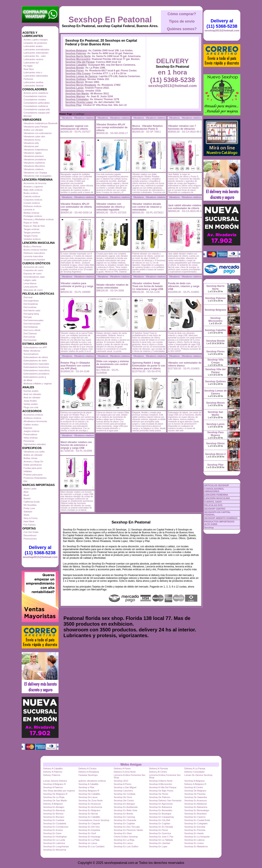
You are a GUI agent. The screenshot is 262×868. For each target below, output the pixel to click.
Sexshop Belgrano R (89, 791)
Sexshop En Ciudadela (55, 823)
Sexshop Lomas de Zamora (81, 76)
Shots (26, 515)
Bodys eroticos (31, 193)
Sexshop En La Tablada (161, 840)
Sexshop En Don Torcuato (127, 827)
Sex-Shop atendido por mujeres (59, 791)
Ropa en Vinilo (31, 223)
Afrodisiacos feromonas (35, 421)
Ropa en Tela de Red (34, 226)
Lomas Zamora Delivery (55, 781)
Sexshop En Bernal (88, 814)
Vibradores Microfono (34, 166)
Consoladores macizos (35, 96)
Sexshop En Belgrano (89, 810)
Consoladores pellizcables (37, 103)
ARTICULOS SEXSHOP (217, 485)
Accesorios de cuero (34, 267)
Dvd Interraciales (32, 324)
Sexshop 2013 (121, 781)
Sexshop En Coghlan (124, 823)
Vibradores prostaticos (35, 159)
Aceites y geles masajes (36, 40)
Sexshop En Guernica (160, 833)
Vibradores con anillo (34, 452)
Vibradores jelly (31, 143)
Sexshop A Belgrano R (54, 784)
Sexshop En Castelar (54, 820)
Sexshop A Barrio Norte (161, 781)
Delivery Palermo (52, 775)
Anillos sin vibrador (33, 455)
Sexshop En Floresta (195, 830)
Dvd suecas (29, 337)
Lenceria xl (29, 210)
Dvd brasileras (31, 304)
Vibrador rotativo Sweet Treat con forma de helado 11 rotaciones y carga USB (148, 286)
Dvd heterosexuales (33, 320)
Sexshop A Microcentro (161, 784)
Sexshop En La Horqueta (197, 837)
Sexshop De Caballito (89, 794)
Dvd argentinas (31, 301)
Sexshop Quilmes (76, 79)
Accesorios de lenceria (35, 183)
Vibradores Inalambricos (36, 150)
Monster (28, 116)
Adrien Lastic (30, 489)
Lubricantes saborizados (36, 76)
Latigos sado (30, 280)
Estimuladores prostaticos (36, 374)
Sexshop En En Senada (161, 827)
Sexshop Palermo (76, 53)
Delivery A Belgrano (53, 804)
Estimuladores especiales (36, 364)
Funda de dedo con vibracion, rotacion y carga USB (184, 286)
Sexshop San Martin (77, 94)
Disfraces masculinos (34, 253)
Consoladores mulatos (35, 100)
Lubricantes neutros (33, 59)
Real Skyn (29, 69)
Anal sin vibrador (32, 397)
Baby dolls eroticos (33, 190)
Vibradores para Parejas (36, 127)
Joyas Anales (30, 401)
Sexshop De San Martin (55, 800)
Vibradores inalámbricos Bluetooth (41, 123)
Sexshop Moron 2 (215, 454)
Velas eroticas (30, 438)
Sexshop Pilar (73, 105)
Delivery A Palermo (53, 772)
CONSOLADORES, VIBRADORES (214, 490)
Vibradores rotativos (34, 169)
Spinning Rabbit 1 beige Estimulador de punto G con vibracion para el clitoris (149, 366)
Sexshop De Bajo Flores (161, 791)
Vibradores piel (31, 146)
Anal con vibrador (32, 394)
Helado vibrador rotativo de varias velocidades (112, 286)
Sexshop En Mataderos (196, 846)
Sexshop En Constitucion (56, 827)
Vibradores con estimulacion (38, 133)
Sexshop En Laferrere (54, 843)
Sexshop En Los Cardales (91, 846)
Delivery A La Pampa (195, 768)
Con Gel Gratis (31, 532)
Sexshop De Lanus (88, 797)
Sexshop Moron (75, 82)
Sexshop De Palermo (160, 797)
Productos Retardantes (35, 478)
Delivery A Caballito (53, 768)
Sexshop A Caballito (88, 784)
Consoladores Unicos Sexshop (94, 820)
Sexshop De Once (123, 797)
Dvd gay (28, 317)
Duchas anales (31, 391)
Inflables (28, 471)
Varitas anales (31, 404)
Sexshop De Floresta (195, 794)
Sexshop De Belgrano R (55, 794)
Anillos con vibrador (33, 130)
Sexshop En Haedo (194, 833)
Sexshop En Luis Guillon (126, 846)
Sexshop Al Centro (194, 787)
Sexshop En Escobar (195, 827)
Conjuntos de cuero (33, 270)
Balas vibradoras (32, 351)
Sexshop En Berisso (53, 814)
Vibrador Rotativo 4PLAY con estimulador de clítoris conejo (76, 207)
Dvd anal (28, 297)
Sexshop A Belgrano (195, 781)
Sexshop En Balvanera (160, 807)
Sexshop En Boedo (123, 814)
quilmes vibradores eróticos (92, 781)
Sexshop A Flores (123, 784)
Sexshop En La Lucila (54, 840)
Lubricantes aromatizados (36, 49)
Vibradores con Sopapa (35, 173)
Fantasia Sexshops (88, 775)
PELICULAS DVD (213, 505)
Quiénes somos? (182, 29)
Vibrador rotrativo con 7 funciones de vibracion (182, 127)
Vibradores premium (34, 156)
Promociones (30, 539)
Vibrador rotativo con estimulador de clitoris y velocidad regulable (111, 207)
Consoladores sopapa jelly (37, 109)
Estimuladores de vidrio (35, 361)
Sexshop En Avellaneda (126, 807)
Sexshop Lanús (74, 88)
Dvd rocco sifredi (32, 330)
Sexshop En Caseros (195, 817)
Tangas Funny (31, 236)
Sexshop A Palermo (53, 787)
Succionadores (31, 354)
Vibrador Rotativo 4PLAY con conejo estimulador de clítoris (112, 127)
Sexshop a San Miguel (125, 787)
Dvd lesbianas (31, 327)
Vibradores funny (32, 140)
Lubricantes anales (33, 46)
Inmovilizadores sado (34, 277)
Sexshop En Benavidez (161, 810)
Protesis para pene (33, 475)
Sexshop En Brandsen (196, 814)
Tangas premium (32, 232)
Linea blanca (30, 283)
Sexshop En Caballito (89, 817)
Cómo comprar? (182, 14)
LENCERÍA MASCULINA (217, 498)
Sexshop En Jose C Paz (161, 837)
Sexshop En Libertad (159, 843)
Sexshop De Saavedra (196, 797)
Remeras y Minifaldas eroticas (39, 219)
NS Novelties (30, 505)
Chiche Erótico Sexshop (126, 837)
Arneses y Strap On (33, 461)
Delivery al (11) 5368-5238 (40, 550)
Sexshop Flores (74, 71)
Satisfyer (28, 512)
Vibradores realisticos (34, 163)
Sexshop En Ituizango (89, 837)
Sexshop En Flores (159, 830)
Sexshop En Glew (123, 833)
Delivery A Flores (122, 768)
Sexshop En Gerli (87, 833)
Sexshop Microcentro (78, 59)
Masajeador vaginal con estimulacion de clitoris (74, 127)
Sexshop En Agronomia (161, 804)
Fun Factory (30, 525)
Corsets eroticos (32, 203)
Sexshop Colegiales (77, 99)
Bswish (27, 498)
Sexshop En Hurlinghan (55, 837)
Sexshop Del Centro (124, 800)
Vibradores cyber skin (34, 136)
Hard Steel (29, 521)
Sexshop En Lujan (158, 846)
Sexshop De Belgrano (195, 791)
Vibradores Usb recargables (37, 176)
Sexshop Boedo (75, 68)
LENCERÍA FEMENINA (216, 495)
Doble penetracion (33, 465)
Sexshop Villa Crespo (78, 73)
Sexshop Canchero (123, 791)
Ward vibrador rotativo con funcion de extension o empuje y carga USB (76, 445)
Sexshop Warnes (75, 96)
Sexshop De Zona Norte (90, 800)
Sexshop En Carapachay (161, 817)
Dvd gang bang (31, 314)
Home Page (66, 114)
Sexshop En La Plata (89, 840)
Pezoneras (29, 441)
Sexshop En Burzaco (54, 817)
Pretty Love (29, 508)
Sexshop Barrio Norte (78, 56)
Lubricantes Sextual (33, 86)
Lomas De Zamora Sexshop (198, 775)
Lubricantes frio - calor (35, 56)
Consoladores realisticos (36, 106)
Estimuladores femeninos (36, 367)
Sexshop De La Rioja (54, 797)
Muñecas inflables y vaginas (38, 384)
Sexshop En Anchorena (90, 807)
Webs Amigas (131, 764)
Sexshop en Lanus (88, 843)
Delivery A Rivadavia (89, 772)
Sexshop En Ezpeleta (89, 830)
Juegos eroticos (31, 431)
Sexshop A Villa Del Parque (163, 787)
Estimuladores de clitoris (36, 357)
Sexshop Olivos (75, 91)
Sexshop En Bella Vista (125, 810)
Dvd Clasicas (30, 333)
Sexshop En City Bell (160, 820)
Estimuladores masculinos (37, 370)
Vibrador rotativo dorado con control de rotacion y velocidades (147, 207)
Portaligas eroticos (33, 216)
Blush (26, 495)
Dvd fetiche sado (32, 310)
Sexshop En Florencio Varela (128, 830)
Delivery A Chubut (87, 768)
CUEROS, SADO (213, 502)
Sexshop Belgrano (76, 50)
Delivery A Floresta (158, 768)
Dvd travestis (30, 340)
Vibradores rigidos (33, 153)
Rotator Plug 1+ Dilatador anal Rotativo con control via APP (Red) (75, 366)
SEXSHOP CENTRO (215, 509)
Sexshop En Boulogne (160, 814)
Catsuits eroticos (32, 196)
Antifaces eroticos (32, 418)
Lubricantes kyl (31, 63)
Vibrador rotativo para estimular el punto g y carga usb (77, 286)
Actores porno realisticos (36, 93)
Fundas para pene (33, 468)
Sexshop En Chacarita (125, 820)
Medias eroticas (31, 213)
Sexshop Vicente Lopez (79, 102)
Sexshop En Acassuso (196, 800)
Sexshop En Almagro (54, 807)
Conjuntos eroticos (33, 200)
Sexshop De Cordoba (125, 794)
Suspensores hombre (34, 260)
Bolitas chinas (30, 458)
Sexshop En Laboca (194, 840)
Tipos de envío (182, 21)
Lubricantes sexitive (33, 82)
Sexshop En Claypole (89, 823)
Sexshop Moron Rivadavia (81, 85)
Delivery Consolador (195, 772)
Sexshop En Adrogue (124, 804)
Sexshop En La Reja (124, 840)
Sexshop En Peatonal (110, 19)
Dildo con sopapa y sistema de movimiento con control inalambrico (113, 364)
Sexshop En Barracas (54, 810)
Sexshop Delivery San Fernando (165, 800)
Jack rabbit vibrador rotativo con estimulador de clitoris (185, 207)
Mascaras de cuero (33, 290)
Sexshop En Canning (124, 817)
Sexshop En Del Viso (89, 827)
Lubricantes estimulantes (36, 53)
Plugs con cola (31, 407)
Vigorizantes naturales (35, 444)
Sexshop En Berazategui (197, 810)
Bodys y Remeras (32, 246)
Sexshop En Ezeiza (53, 830)
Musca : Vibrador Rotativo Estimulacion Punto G (147, 127)
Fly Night (28, 66)
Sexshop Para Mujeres (215, 434)
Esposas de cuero (33, 274)
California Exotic (32, 502)
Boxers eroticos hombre (35, 250)
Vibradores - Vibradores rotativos (78, 118)
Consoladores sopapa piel (37, 113)
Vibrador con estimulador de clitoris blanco (185, 364)
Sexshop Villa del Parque (80, 62)
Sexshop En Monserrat (55, 850)
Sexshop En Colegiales (196, 823)
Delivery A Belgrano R (195, 784)
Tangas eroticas (31, 229)
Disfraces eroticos (32, 206)
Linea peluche (31, 287)
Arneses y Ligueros (33, 187)
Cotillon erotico (31, 425)
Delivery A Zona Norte (125, 772)
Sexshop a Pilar (86, 787)
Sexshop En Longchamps (56, 846)
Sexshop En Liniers (194, 843)
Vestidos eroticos (32, 239)
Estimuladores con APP (35, 347)
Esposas (28, 428)
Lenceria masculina (33, 256)
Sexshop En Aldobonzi (196, 804)
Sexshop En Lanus (123, 843)
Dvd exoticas (30, 307)
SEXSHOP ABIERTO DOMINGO (221, 518)
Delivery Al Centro (158, 772)
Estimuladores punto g (35, 377)
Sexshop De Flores (159, 794)
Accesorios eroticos (33, 415)
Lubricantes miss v (33, 72)
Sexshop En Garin (52, 833)
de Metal (28, 380)
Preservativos (30, 434)
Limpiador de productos (35, 43)
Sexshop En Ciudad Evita (197, 820)
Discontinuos (30, 535)
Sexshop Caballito (76, 65)
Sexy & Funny (30, 518)
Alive (26, 492)
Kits (25, 481)
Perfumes (28, 79)
